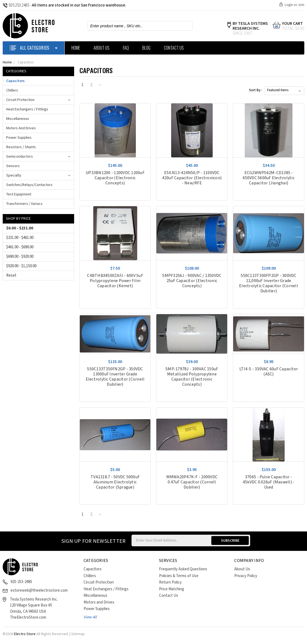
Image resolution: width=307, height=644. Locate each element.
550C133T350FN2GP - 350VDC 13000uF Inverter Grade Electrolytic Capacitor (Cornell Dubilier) (115, 377)
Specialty (14, 175)
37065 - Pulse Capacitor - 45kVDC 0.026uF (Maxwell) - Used (269, 482)
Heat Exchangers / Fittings (27, 109)
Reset (11, 275)
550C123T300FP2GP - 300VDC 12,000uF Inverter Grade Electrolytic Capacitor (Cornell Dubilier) (269, 283)
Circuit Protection (20, 100)
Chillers (12, 90)
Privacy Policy (246, 576)
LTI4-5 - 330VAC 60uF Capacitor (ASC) (269, 372)
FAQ (126, 48)
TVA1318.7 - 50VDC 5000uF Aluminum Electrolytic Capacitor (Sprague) (115, 482)
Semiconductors (20, 157)
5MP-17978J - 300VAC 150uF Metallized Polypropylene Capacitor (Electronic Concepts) (192, 377)
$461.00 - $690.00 (20, 247)
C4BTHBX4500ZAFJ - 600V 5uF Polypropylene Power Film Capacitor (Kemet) (115, 281)
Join (301, 5)
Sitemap (78, 634)
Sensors (13, 166)
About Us (101, 48)
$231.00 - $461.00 (20, 238)
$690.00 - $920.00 (20, 257)
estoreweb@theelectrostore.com (39, 590)
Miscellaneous (18, 119)
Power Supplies (19, 138)
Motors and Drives (21, 128)
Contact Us (174, 48)
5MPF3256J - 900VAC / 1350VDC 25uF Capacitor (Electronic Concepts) (192, 281)
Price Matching (172, 589)
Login (289, 5)
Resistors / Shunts (21, 147)
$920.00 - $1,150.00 (21, 266)
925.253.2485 (16, 5)
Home (76, 48)
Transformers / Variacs (24, 204)
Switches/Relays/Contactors (29, 185)
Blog (146, 48)
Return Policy (170, 582)
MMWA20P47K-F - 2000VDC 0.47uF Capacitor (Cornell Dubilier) (192, 482)
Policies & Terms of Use (179, 576)
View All (90, 617)
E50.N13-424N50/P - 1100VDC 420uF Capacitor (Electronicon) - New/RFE (192, 178)
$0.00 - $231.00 (20, 228)
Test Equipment (19, 194)
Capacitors (25, 62)
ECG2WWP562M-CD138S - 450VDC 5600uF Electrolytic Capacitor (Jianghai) (269, 178)
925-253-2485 (21, 582)
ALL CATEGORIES (34, 48)
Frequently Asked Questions (183, 569)
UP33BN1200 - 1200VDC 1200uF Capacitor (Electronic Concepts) (115, 178)
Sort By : (256, 90)
